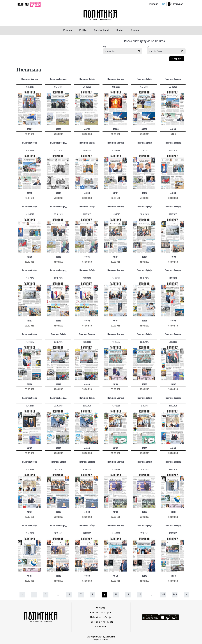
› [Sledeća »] (187, 594)
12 (140, 594)
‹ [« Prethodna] (22, 594)
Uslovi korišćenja (101, 617)
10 (116, 594)
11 (128, 594)
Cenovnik (101, 627)
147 (163, 594)
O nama (101, 608)
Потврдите (177, 59)
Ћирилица (152, 4)
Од (105, 47)
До (148, 47)
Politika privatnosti (101, 622)
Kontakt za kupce (101, 613)
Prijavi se (178, 4)
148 (175, 594)
